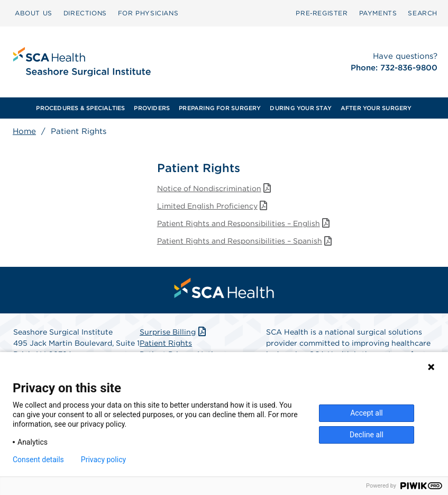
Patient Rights (166, 343)
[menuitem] (34, 13)
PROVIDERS (152, 108)
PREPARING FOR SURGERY (220, 108)
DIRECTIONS (85, 13)
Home (24, 131)
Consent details (38, 460)
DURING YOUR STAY (301, 108)
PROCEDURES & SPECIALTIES (80, 108)
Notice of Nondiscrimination (215, 188)
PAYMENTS (378, 13)
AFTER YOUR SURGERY (376, 108)
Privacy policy (103, 460)
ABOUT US (34, 13)
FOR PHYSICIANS (148, 13)
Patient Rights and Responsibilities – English (245, 223)
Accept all (367, 413)
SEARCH (423, 13)
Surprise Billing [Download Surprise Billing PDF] (174, 332)
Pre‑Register (322, 13)
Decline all (367, 435)
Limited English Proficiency (213, 206)
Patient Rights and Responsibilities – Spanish (246, 241)
